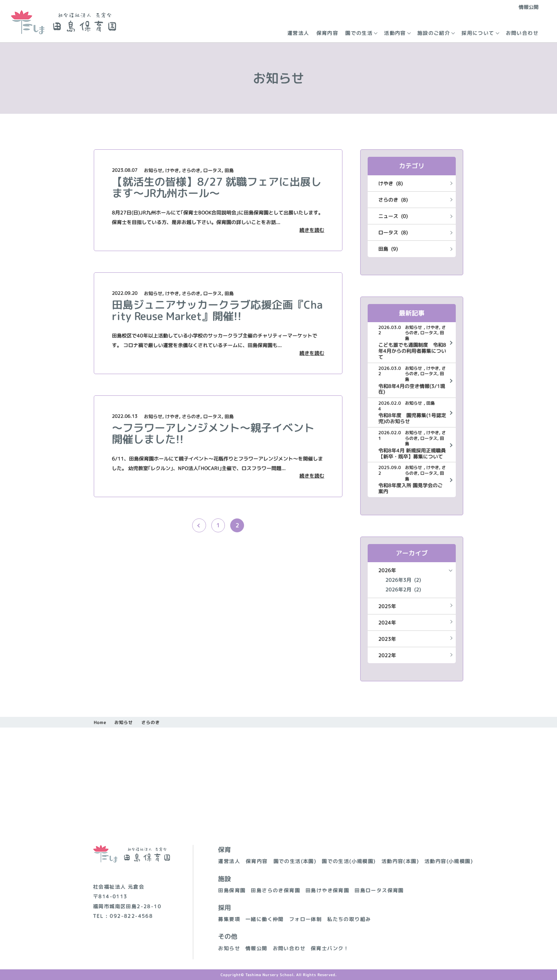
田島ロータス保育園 (379, 890)
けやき (172, 170)
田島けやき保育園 (327, 890)
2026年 (387, 570)
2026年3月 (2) (403, 580)
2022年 (387, 655)
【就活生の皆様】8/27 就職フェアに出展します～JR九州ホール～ (217, 187)
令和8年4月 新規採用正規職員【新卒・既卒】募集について (412, 454)
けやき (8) (391, 183)
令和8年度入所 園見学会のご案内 (410, 489)
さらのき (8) (393, 200)
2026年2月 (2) (403, 589)
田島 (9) (388, 249)
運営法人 (298, 33)
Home (100, 722)
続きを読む (312, 230)
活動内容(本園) (400, 861)
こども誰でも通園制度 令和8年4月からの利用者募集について (412, 351)
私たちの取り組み (349, 919)
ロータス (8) (393, 232)
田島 (229, 170)
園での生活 (359, 33)
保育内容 (328, 33)
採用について (478, 33)
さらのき (191, 170)
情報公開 (529, 7)
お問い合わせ (522, 33)
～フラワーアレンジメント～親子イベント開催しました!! (213, 433)
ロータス (212, 170)
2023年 (387, 639)
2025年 (387, 606)
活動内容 (395, 33)
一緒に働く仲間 (265, 919)
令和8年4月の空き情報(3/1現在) (412, 389)
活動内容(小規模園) (449, 861)
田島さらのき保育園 (275, 890)
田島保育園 (232, 890)
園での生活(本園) (295, 861)
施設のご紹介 (434, 33)
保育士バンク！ (330, 948)
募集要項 (229, 919)
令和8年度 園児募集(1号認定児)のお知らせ (412, 419)
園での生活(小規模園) (349, 861)
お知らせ (153, 170)
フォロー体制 (305, 919)
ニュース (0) (393, 216)
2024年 (387, 622)
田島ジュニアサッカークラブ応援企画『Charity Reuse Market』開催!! (217, 310)
